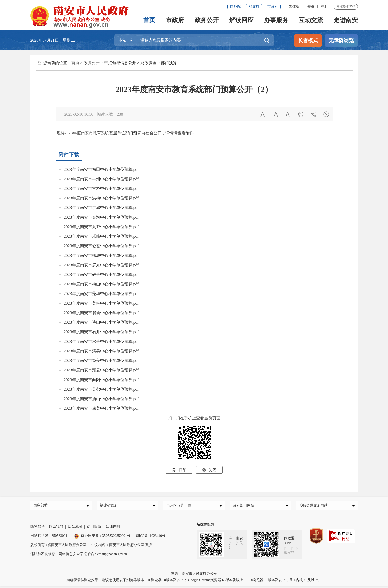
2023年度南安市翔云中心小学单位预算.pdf (101, 370)
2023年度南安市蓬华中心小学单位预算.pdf (101, 294)
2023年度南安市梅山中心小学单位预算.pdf (101, 284)
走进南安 (346, 20)
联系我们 (56, 528)
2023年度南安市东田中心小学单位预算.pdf (101, 169)
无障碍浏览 (341, 40)
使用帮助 (94, 528)
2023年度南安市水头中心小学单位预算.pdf (101, 341)
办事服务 (276, 20)
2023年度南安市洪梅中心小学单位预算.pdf (101, 198)
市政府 (273, 6)
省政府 (254, 6)
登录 (311, 6)
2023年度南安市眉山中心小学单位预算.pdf (101, 399)
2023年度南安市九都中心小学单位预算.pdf (101, 227)
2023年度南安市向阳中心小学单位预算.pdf (101, 380)
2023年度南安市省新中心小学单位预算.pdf (101, 313)
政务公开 (207, 20)
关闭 (209, 470)
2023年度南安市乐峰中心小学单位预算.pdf (101, 236)
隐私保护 (38, 528)
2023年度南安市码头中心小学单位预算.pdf (101, 275)
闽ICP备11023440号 (150, 537)
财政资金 (149, 63)
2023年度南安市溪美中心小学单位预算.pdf (101, 351)
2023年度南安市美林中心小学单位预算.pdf (101, 303)
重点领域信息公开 (120, 63)
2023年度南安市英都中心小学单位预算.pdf (101, 389)
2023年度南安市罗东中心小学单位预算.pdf (101, 265)
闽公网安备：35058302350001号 (102, 537)
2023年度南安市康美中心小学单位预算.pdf (101, 408)
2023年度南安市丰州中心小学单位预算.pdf (101, 179)
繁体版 (294, 6)
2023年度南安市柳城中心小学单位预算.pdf (101, 255)
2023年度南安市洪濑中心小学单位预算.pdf (101, 208)
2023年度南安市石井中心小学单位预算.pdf (101, 332)
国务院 (235, 6)
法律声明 (113, 528)
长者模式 (308, 40)
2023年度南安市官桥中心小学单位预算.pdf (101, 188)
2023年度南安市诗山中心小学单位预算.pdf (101, 322)
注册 (324, 6)
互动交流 (311, 20)
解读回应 (241, 20)
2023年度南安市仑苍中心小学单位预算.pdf (101, 246)
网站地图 (75, 528)
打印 (179, 470)
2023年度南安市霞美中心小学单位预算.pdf (101, 361)
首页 (149, 20)
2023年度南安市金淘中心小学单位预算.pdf (101, 217)
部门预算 (169, 63)
